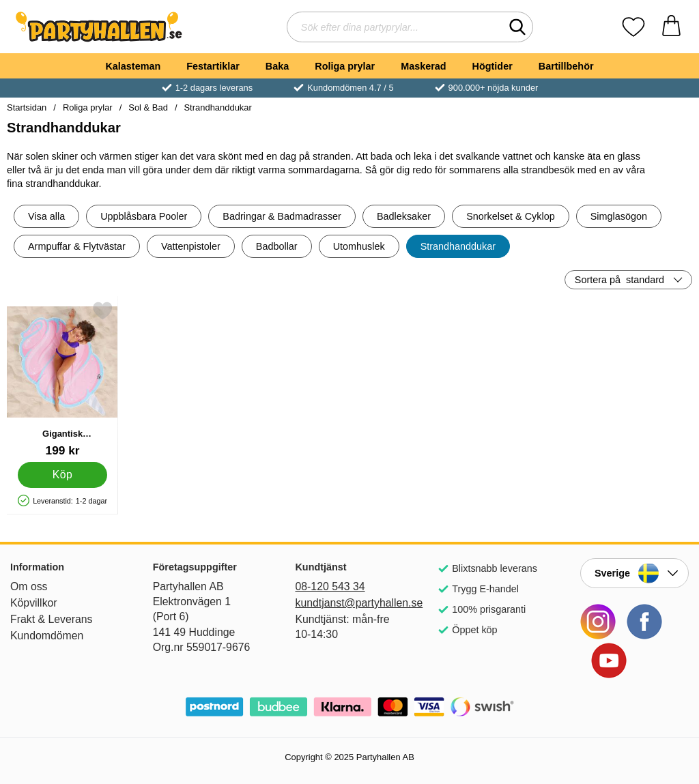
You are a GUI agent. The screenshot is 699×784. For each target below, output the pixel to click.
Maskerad (423, 66)
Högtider (493, 66)
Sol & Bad (148, 107)
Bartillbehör (566, 66)
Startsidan (27, 107)
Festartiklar (213, 66)
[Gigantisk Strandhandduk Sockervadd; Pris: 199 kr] (62, 379)
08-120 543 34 (330, 586)
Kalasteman (133, 66)
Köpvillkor (34, 603)
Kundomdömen (47, 636)
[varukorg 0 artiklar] (671, 27)
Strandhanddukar (217, 107)
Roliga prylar (345, 66)
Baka (277, 66)
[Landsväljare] (634, 573)
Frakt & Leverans (52, 619)
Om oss (29, 586)
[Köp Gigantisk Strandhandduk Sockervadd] (62, 475)
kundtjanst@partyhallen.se (349, 603)
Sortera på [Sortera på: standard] (619, 280)
